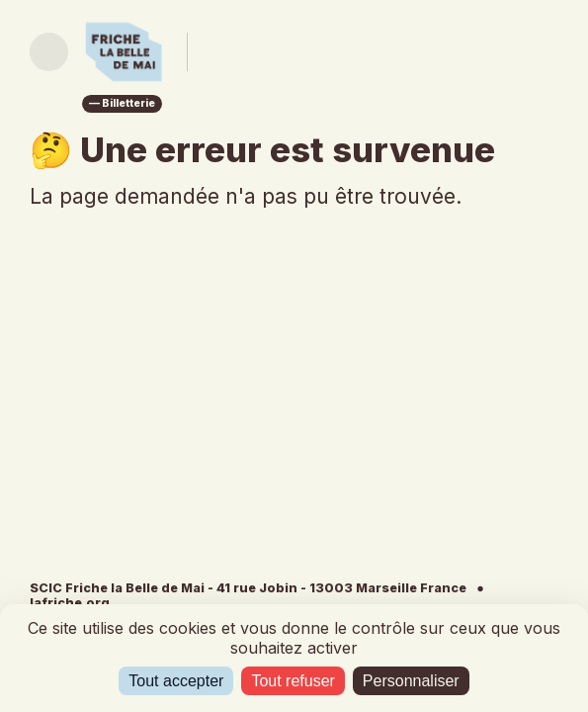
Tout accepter (176, 681)
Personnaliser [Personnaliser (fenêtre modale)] (411, 681)
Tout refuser (293, 681)
